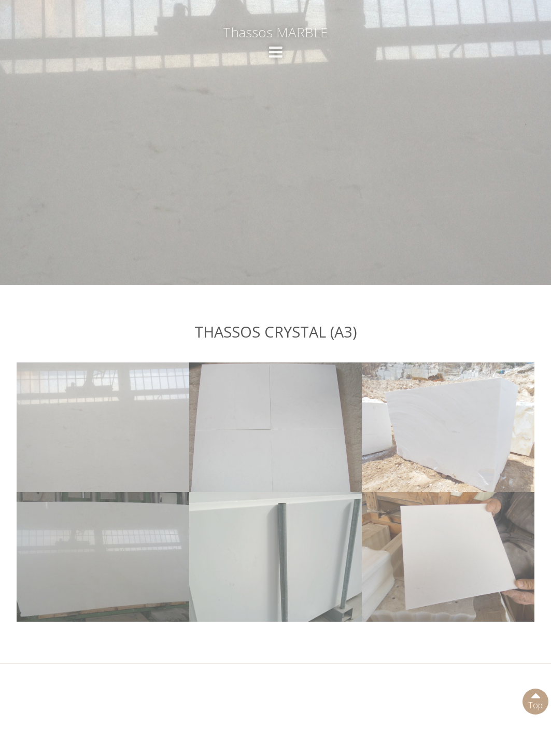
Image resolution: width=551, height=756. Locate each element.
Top (535, 700)
